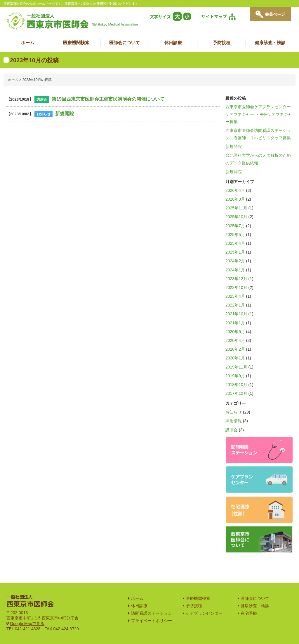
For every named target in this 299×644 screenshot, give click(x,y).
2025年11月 (236, 208)
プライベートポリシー (152, 605)
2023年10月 (236, 287)
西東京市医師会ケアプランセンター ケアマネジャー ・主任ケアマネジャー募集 (260, 114)
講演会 (232, 430)
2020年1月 (235, 358)
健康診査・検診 (270, 43)
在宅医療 (249, 597)
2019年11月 (236, 367)
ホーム (28, 43)
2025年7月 (235, 226)
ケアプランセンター (204, 597)
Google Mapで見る (27, 607)
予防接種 (222, 43)
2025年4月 (235, 243)
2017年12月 (236, 393)
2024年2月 (235, 261)
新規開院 (65, 114)
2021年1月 (235, 323)
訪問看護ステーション (152, 597)
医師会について (125, 43)
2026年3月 (235, 199)
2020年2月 (235, 349)
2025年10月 (236, 217)
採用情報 (234, 421)
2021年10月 (236, 314)
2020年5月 (235, 332)
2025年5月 (235, 235)
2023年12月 (236, 279)
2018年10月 (236, 385)
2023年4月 (235, 296)
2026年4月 (235, 190)
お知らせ (234, 412)
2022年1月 (235, 305)
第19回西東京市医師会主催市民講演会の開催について (108, 99)
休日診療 (173, 43)
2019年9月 (235, 376)
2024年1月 (235, 270)
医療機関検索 (76, 43)
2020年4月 (235, 340)
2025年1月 (235, 252)
